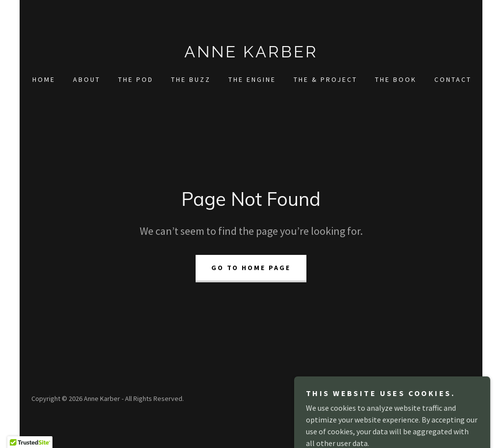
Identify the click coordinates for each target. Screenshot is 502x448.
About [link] (87, 79)
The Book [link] (396, 79)
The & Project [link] (326, 79)
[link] (251, 54)
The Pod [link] (136, 79)
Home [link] (44, 79)
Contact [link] (453, 79)
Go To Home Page (251, 268)
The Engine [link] (252, 79)
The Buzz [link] (191, 79)
